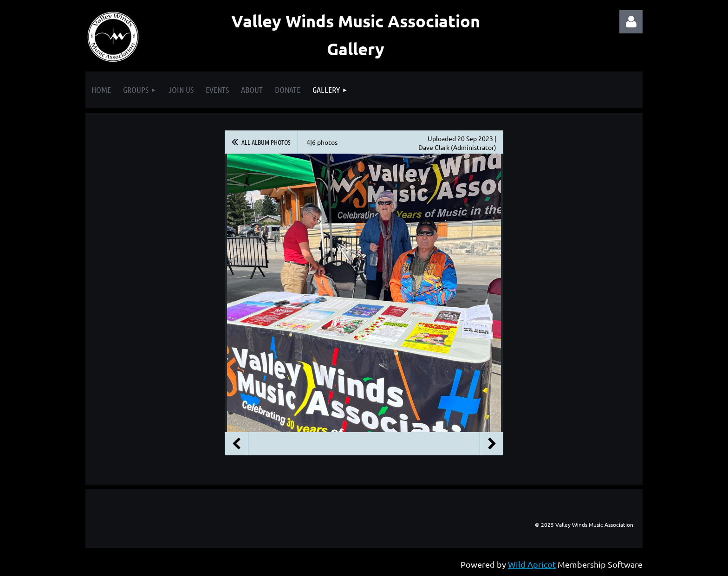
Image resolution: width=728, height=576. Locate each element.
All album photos (266, 142)
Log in (631, 22)
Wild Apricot (532, 564)
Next (492, 444)
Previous (236, 444)
